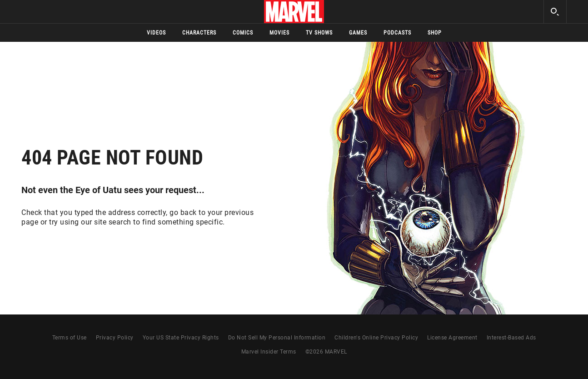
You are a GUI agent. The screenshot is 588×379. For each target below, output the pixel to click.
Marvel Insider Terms (269, 352)
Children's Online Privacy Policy (376, 338)
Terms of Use (70, 338)
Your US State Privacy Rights (181, 338)
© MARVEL (326, 352)
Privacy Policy (115, 338)
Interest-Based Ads (511, 338)
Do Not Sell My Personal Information (277, 338)
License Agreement (452, 338)
